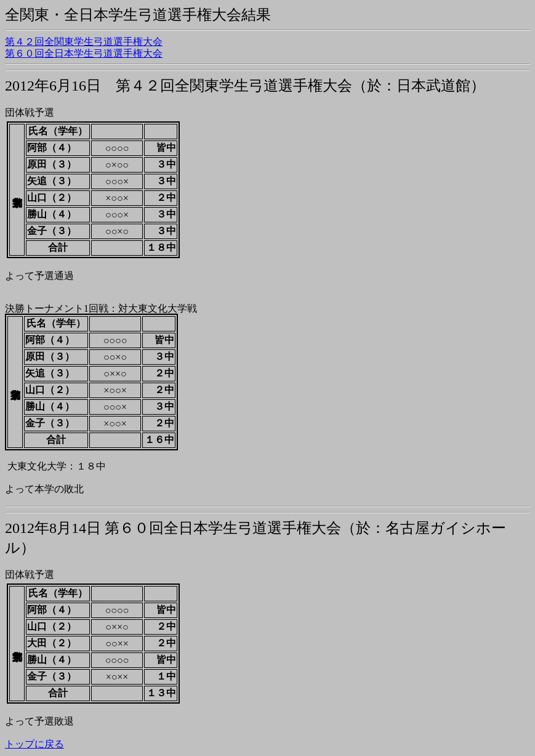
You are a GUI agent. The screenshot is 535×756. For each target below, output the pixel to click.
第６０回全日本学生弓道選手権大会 (84, 53)
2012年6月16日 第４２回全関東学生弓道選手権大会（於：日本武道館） (245, 86)
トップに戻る (34, 744)
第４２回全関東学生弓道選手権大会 (84, 42)
